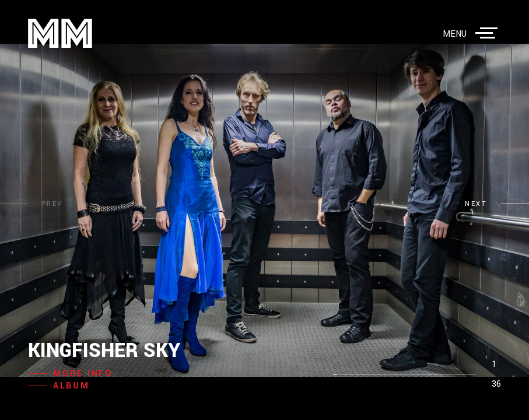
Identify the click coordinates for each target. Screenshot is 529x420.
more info (83, 374)
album (71, 386)
